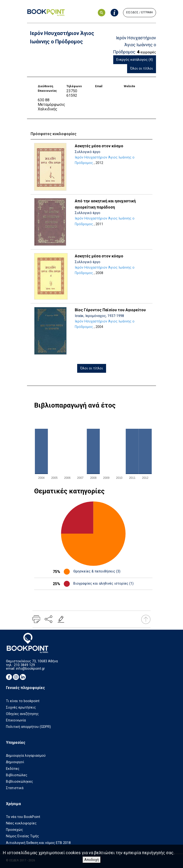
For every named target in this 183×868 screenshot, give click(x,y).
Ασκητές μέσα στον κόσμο (99, 146)
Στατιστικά (15, 788)
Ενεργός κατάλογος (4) (135, 60)
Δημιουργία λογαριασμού (26, 756)
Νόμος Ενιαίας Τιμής (22, 836)
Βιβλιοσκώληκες (19, 782)
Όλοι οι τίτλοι (142, 69)
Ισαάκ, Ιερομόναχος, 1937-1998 (99, 316)
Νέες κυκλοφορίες (21, 823)
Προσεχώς (14, 830)
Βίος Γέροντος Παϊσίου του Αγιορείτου (110, 310)
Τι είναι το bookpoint (23, 701)
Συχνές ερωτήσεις (21, 707)
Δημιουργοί (15, 762)
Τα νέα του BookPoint (23, 817)
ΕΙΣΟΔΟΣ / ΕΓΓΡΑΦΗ (140, 12)
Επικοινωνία (16, 720)
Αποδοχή (92, 860)
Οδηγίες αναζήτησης (22, 714)
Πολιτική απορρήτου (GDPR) (28, 727)
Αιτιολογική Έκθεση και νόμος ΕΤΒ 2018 (38, 843)
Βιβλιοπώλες (17, 775)
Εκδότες (13, 769)
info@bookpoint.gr (30, 669)
